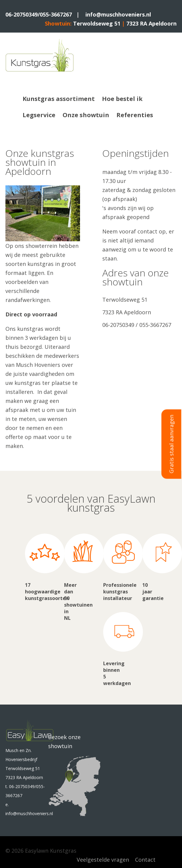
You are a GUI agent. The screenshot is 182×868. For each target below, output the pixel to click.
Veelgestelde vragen (103, 860)
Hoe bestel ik (122, 99)
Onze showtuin (86, 115)
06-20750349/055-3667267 (39, 14)
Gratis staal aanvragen (171, 444)
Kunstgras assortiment (59, 99)
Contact (145, 860)
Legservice (39, 115)
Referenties (135, 115)
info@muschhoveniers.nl (118, 14)
